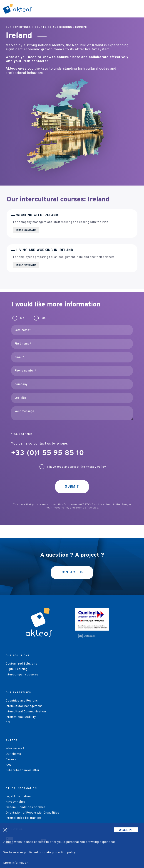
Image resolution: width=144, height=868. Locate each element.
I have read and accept (76, 467)
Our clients (13, 754)
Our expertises (18, 27)
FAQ (9, 765)
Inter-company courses (22, 675)
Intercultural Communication (26, 712)
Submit (72, 487)
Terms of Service (87, 508)
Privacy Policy (60, 508)
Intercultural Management (24, 706)
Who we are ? (15, 748)
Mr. (22, 318)
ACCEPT (126, 830)
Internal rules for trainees (24, 818)
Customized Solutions (21, 664)
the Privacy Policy (93, 467)
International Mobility (21, 717)
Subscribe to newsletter (22, 770)
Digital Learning (17, 669)
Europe (81, 27)
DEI (8, 722)
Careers (11, 759)
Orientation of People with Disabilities (32, 813)
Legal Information (18, 796)
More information (16, 863)
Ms (43, 318)
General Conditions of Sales (26, 807)
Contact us (72, 572)
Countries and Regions (53, 27)
